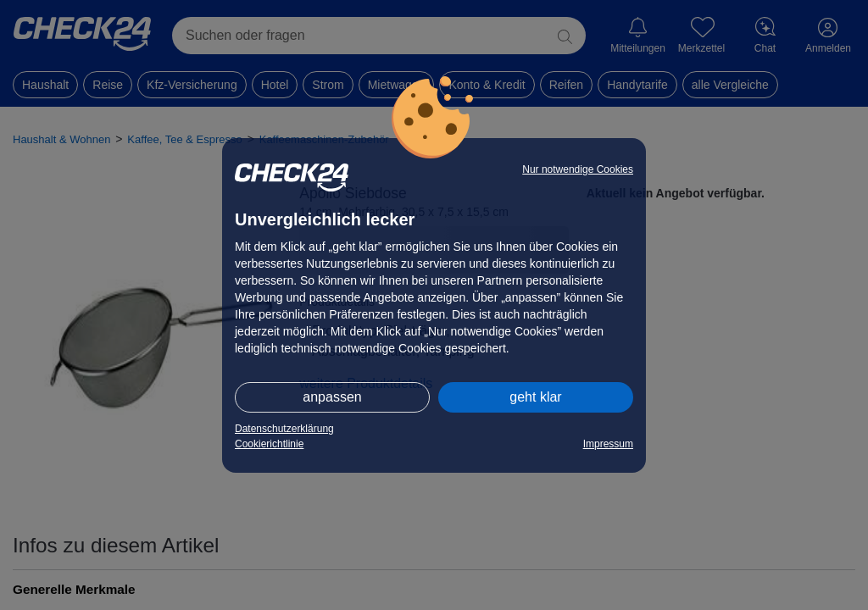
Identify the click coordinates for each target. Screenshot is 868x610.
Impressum (608, 444)
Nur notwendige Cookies (578, 169)
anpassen (332, 397)
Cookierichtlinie (269, 444)
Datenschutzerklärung (284, 429)
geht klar (535, 397)
